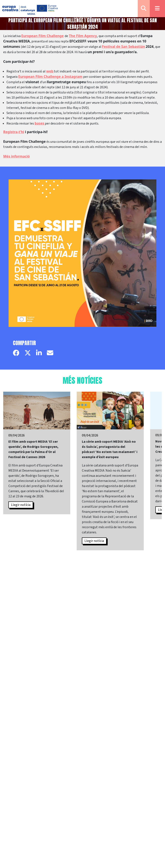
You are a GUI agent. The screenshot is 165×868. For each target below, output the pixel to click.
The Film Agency (83, 36)
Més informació (17, 156)
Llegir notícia (21, 505)
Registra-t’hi (14, 132)
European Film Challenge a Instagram (50, 77)
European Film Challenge (43, 36)
